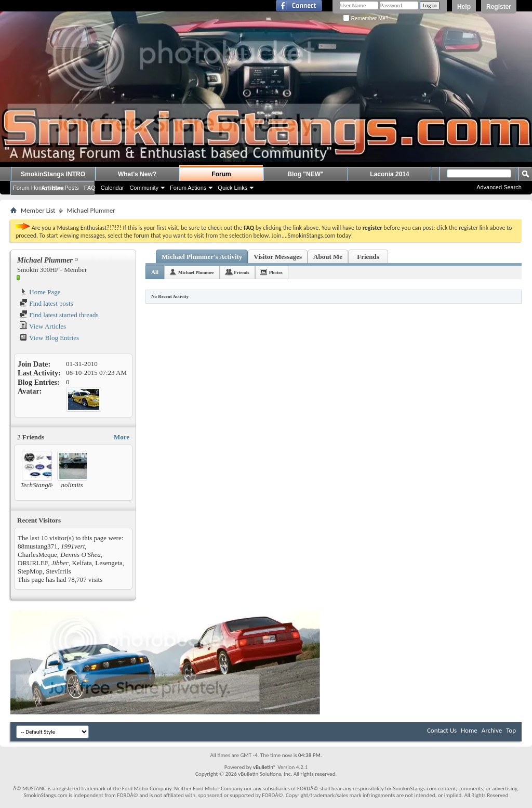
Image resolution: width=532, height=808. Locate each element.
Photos (276, 272)
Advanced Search (499, 187)
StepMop (30, 571)
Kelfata (82, 563)
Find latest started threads (59, 315)
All (155, 272)
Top (511, 730)
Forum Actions (188, 188)
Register (499, 7)
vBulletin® (265, 767)
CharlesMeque (37, 555)
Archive (492, 730)
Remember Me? (365, 18)
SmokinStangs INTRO (53, 174)
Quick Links (232, 188)
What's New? (137, 174)
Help (464, 7)
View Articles (43, 326)
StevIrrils (58, 571)
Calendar (112, 188)
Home (469, 730)
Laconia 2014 (389, 174)
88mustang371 (38, 546)
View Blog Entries (49, 338)
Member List (38, 210)
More (122, 437)
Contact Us (442, 730)
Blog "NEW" (305, 174)
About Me (328, 257)
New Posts (65, 188)
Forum (221, 174)
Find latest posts (46, 303)
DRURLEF (33, 563)
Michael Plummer (196, 272)
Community (144, 188)
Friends (368, 257)
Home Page (40, 292)
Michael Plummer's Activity (202, 257)
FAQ (90, 188)
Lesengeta (109, 563)
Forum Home (30, 188)
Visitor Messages (278, 257)
